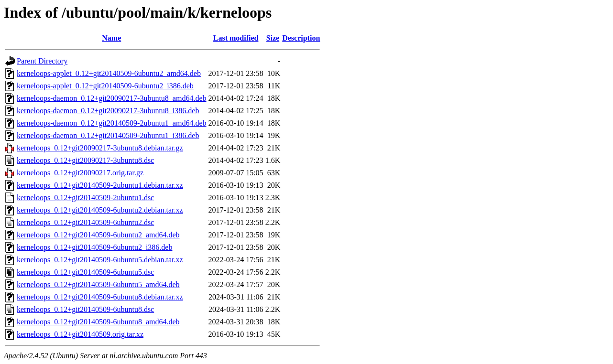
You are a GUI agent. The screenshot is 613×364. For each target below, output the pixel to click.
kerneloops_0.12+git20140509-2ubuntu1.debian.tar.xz (100, 185)
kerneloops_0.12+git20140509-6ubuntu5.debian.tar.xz (100, 260)
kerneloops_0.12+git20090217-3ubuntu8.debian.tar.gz (100, 148)
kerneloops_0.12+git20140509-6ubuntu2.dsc (85, 222)
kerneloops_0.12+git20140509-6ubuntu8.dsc (85, 309)
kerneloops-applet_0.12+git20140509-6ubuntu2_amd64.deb (109, 73)
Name (111, 38)
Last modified (236, 38)
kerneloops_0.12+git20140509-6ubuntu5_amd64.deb (98, 284)
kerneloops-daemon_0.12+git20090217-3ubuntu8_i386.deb (108, 111)
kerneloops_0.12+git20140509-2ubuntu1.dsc (85, 198)
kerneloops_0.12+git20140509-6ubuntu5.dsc (85, 272)
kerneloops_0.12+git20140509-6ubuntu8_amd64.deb (98, 322)
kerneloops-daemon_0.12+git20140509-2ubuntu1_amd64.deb (112, 123)
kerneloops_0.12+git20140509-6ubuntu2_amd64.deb (98, 235)
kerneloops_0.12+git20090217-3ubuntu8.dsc (85, 160)
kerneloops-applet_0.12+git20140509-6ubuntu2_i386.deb (105, 86)
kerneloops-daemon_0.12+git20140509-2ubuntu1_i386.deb (108, 135)
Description (301, 38)
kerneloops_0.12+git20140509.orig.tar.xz (80, 334)
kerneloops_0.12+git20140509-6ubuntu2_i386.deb (94, 247)
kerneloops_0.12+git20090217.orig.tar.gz (80, 173)
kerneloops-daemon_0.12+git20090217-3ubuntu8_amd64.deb (112, 98)
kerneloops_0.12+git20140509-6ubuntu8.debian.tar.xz (100, 297)
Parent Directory (42, 61)
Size (273, 38)
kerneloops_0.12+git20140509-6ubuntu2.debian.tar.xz (100, 210)
